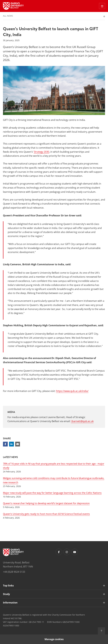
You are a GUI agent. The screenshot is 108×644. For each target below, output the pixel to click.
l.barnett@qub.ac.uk (82, 421)
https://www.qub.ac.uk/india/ (72, 391)
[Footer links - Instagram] (67, 552)
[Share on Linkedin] (11, 444)
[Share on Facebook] (5, 444)
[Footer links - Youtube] (75, 552)
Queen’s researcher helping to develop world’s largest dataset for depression (46, 503)
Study (6, 594)
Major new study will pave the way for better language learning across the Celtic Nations (52, 493)
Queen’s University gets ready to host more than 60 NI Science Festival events (46, 514)
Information (10, 603)
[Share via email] (18, 444)
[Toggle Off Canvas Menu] (102, 6)
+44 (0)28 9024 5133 (14, 572)
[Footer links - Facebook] (59, 552)
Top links (8, 586)
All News (8, 16)
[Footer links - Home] (13, 552)
